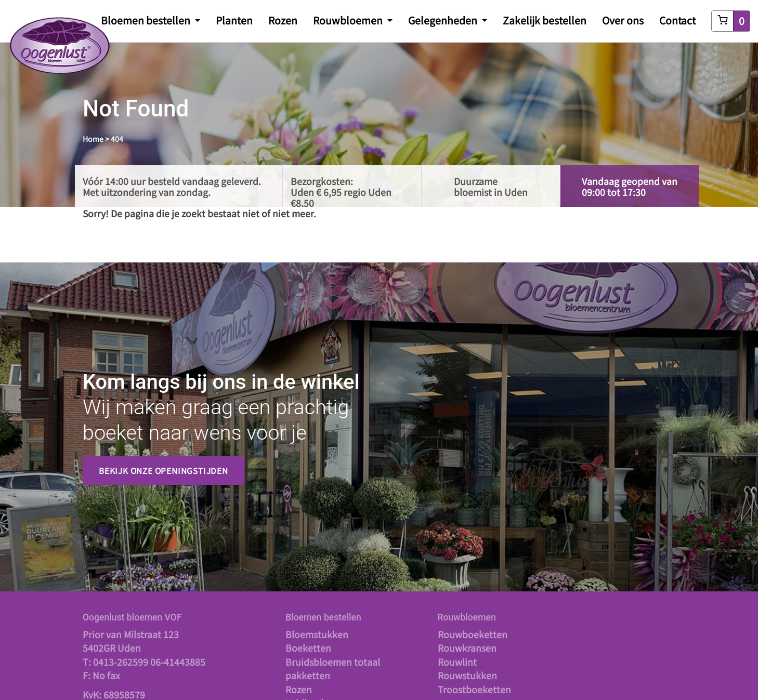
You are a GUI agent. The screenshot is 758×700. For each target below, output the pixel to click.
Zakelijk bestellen (545, 20)
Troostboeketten (474, 689)
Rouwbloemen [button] (349, 20)
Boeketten (308, 648)
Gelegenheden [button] (444, 20)
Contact (677, 20)
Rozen (283, 20)
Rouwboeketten (473, 634)
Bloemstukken (317, 634)
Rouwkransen (467, 648)
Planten (234, 20)
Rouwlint (457, 662)
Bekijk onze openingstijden (164, 470)
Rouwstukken (467, 675)
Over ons (623, 20)
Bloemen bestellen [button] (147, 20)
